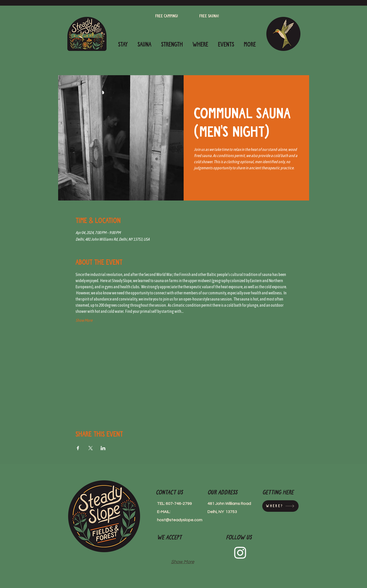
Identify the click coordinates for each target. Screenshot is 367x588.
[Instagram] (240, 552)
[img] (165, 550)
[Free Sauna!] (209, 16)
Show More (84, 320)
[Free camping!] (167, 16)
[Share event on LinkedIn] (103, 448)
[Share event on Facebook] (78, 448)
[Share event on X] (91, 448)
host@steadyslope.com (180, 520)
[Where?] (280, 506)
